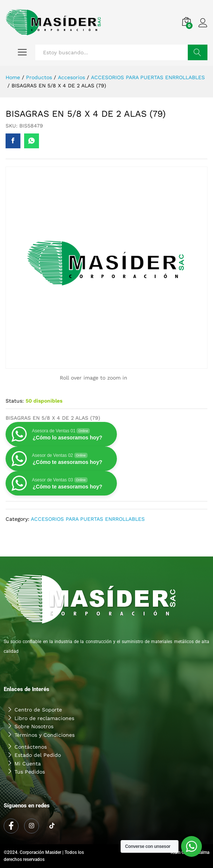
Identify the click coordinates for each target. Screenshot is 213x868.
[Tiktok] (52, 826)
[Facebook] (11, 826)
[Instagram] (32, 826)
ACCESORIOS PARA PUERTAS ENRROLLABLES (88, 519)
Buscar (198, 52)
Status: (15, 401)
